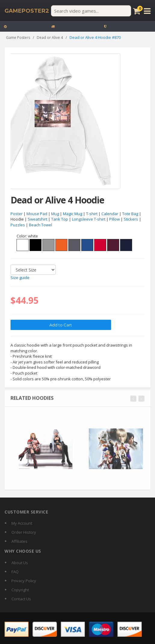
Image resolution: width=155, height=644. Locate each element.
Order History (24, 532)
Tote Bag (130, 214)
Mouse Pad (37, 214)
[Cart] (137, 11)
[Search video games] (91, 11)
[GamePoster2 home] (27, 11)
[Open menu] (147, 11)
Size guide (20, 278)
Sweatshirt (37, 219)
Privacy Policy (24, 581)
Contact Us (21, 599)
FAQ (15, 572)
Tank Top (60, 219)
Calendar (110, 214)
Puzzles (18, 225)
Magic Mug (73, 214)
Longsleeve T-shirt (89, 219)
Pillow (115, 219)
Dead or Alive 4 (50, 38)
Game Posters (18, 38)
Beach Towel (40, 225)
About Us (20, 563)
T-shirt (92, 214)
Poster (17, 214)
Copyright (20, 590)
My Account (22, 523)
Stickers (131, 219)
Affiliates (19, 541)
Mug (55, 214)
